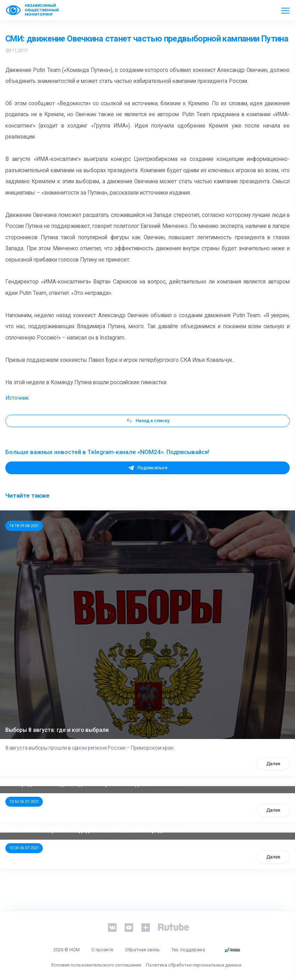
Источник (17, 398)
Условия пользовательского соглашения (96, 965)
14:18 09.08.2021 (24, 526)
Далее (273, 764)
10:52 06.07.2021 (24, 801)
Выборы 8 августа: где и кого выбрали (57, 730)
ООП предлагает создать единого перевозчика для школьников (92, 784)
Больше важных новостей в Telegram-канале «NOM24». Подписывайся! (107, 452)
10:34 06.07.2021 (24, 848)
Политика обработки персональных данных (194, 965)
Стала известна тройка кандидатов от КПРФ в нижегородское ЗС (94, 831)
